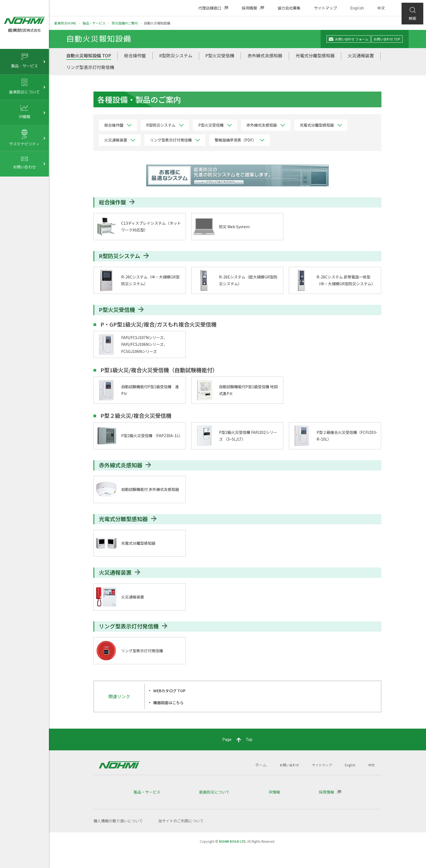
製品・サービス (94, 23)
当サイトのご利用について (181, 838)
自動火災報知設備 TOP (89, 57)
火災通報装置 (361, 57)
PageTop (237, 757)
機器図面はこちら (171, 720)
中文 (381, 8)
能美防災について (214, 810)
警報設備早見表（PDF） (235, 141)
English (357, 8)
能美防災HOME (65, 23)
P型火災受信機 (220, 57)
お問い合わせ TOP (384, 39)
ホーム (252, 782)
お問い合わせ (282, 782)
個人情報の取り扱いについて (118, 838)
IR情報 (274, 810)
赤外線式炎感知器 (265, 57)
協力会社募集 (289, 8)
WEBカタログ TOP (172, 708)
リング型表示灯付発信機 (90, 68)
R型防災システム (176, 57)
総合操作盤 (135, 57)
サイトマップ (325, 8)
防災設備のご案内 (125, 23)
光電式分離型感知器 (315, 57)
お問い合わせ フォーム (338, 39)
